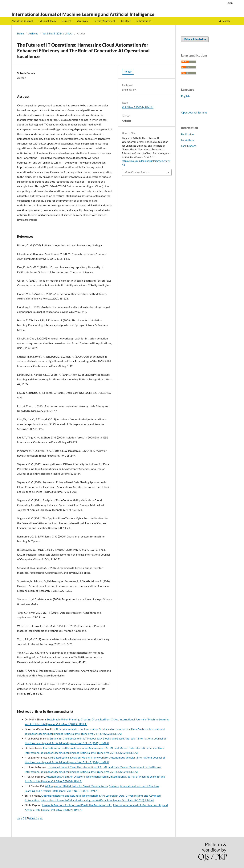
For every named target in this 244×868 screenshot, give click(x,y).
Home (20, 34)
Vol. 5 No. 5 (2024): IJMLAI (57, 34)
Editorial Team (47, 21)
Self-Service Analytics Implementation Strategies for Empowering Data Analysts (101, 729)
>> (41, 818)
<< (19, 818)
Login (230, 3)
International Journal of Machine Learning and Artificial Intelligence (83, 14)
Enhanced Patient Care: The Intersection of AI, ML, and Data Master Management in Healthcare (105, 767)
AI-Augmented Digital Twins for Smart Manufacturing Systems (82, 786)
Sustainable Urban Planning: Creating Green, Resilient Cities (83, 719)
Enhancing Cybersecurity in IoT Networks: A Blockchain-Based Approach (93, 738)
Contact (126, 21)
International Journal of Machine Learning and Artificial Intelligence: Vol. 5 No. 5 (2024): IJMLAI (81, 753)
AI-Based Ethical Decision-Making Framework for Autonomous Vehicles (93, 757)
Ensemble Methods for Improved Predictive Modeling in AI (77, 805)
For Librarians (189, 146)
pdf (129, 72)
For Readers (188, 134)
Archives (82, 21)
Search (224, 21)
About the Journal (22, 21)
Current (67, 21)
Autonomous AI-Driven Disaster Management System (77, 777)
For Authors (188, 140)
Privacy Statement (104, 21)
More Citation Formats (137, 172)
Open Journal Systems (194, 112)
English (185, 96)
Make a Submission (195, 39)
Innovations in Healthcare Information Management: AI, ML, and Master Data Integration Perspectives (104, 748)
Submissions (144, 21)
